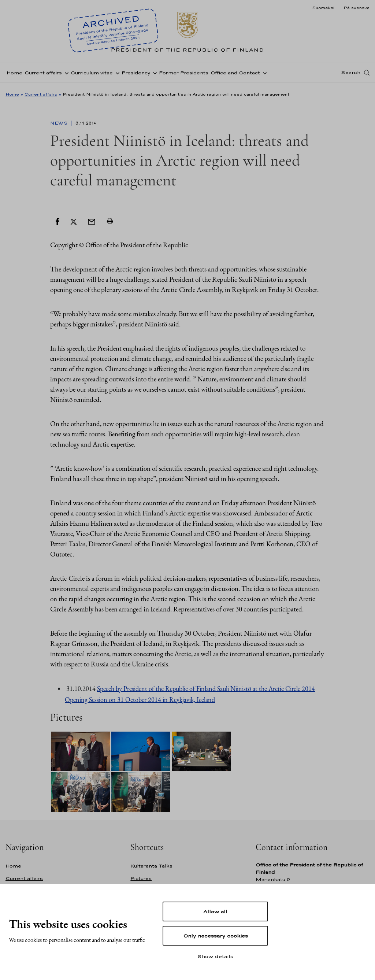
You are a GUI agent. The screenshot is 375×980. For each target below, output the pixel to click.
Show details (215, 956)
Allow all (215, 911)
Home (14, 75)
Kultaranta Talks (151, 866)
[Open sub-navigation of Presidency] (153, 74)
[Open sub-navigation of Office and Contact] (263, 74)
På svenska (357, 8)
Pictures (141, 878)
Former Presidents (184, 75)
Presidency (136, 75)
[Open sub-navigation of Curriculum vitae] (116, 74)
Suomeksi (323, 8)
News (60, 123)
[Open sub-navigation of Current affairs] (65, 74)
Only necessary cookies (216, 936)
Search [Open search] (351, 74)
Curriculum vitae (92, 75)
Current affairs (43, 75)
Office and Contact (235, 75)
